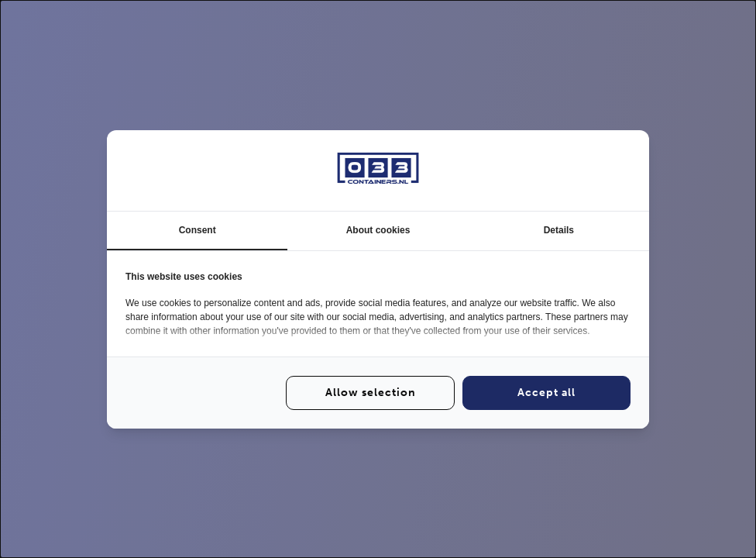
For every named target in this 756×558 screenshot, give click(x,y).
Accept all (546, 393)
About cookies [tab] (378, 230)
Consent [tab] (198, 230)
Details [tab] (559, 230)
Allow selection (371, 393)
